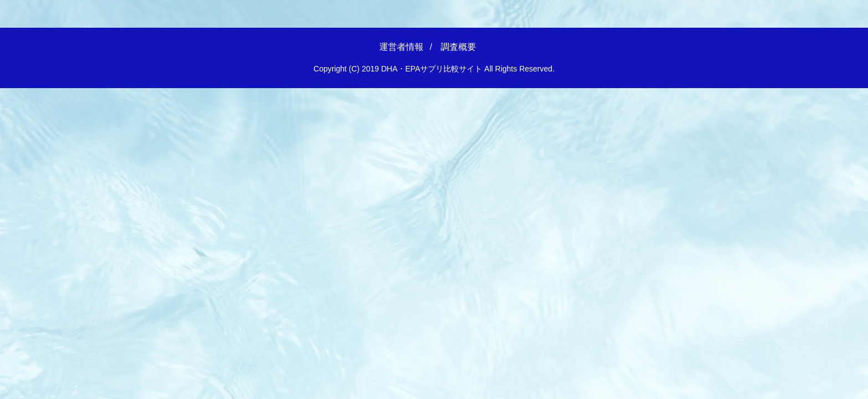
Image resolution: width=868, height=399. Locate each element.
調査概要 (458, 47)
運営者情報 (401, 47)
